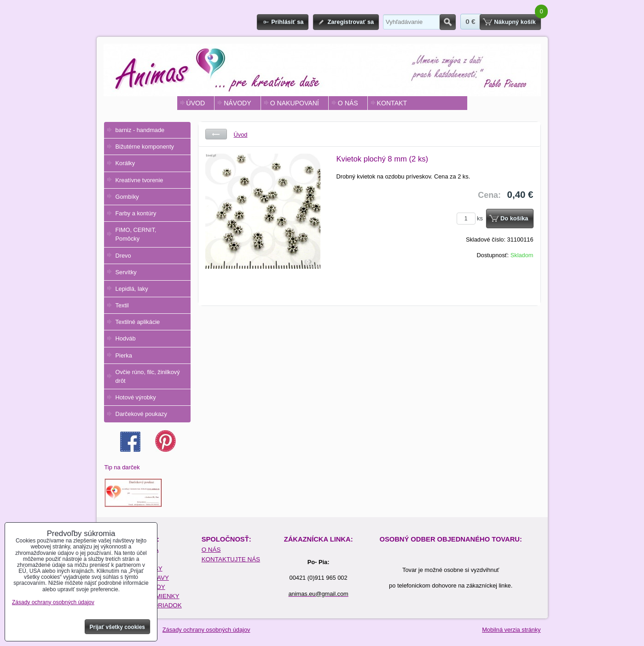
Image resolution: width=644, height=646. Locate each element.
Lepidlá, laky (132, 289)
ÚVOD (196, 103)
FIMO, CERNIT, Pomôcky (136, 234)
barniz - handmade (140, 130)
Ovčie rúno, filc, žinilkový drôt (148, 376)
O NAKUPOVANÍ (295, 103)
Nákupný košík (515, 22)
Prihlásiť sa (287, 22)
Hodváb (126, 338)
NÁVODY (237, 103)
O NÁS (348, 103)
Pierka (124, 355)
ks (471, 218)
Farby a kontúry (136, 213)
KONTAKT (392, 103)
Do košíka (514, 218)
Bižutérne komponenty (145, 147)
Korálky (125, 163)
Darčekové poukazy (141, 414)
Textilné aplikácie (138, 322)
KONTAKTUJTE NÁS (231, 559)
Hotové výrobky (136, 397)
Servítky (126, 272)
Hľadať (448, 22)
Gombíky (127, 197)
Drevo (123, 256)
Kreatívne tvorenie (139, 180)
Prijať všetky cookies (118, 627)
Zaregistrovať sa (351, 22)
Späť (216, 134)
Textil (122, 305)
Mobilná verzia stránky (511, 630)
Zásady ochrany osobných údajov (206, 630)
